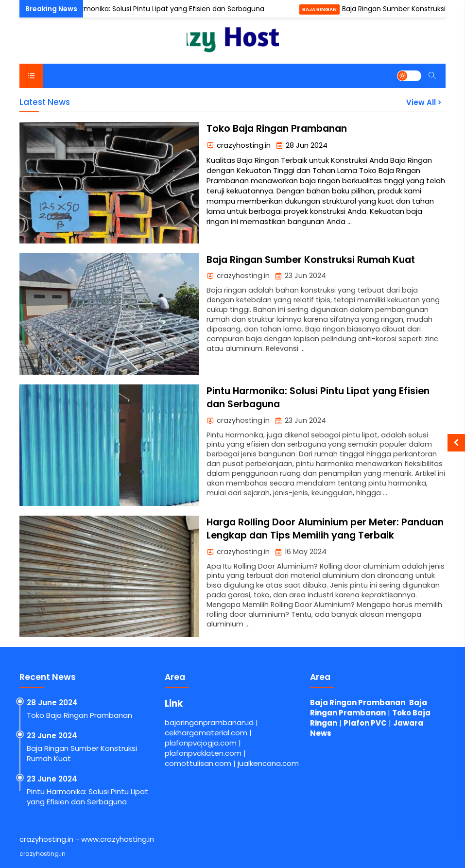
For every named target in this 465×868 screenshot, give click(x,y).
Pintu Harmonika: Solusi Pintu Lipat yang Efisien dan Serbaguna (162, 9)
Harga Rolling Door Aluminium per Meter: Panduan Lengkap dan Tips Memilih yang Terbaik (325, 529)
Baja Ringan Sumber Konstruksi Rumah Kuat (311, 260)
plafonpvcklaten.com (203, 753)
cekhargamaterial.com (206, 733)
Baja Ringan (322, 9)
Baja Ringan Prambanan (358, 703)
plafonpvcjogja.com (201, 743)
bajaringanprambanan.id (209, 722)
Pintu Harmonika (27, 9)
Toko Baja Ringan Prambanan (277, 129)
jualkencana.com (268, 763)
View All (425, 102)
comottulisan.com (198, 763)
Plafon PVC (365, 723)
